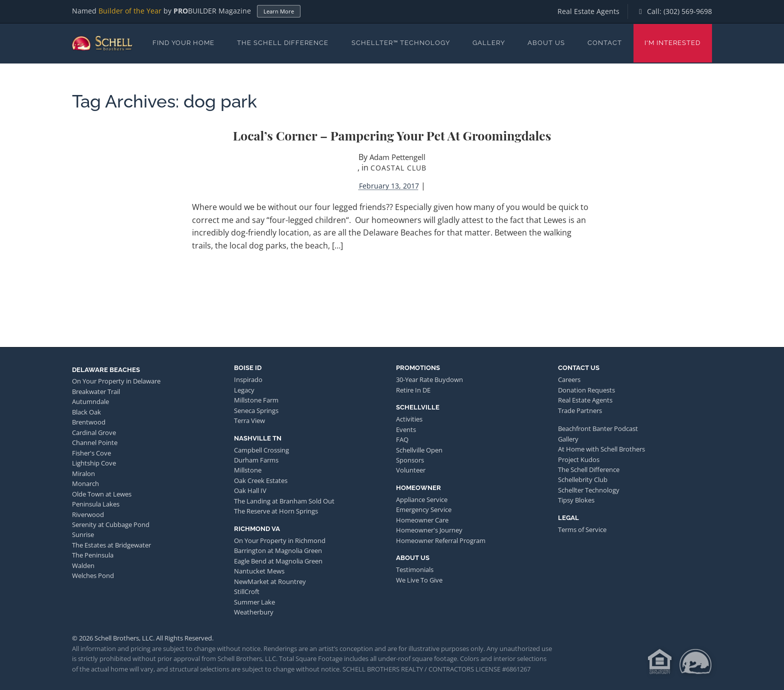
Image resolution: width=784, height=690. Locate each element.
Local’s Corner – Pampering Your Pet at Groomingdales (392, 135)
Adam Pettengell (397, 157)
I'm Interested (672, 43)
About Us (546, 43)
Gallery (489, 43)
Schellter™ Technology (401, 43)
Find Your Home (183, 43)
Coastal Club (398, 168)
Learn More (279, 11)
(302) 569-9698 (688, 11)
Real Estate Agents (588, 11)
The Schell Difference (283, 43)
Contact (605, 43)
